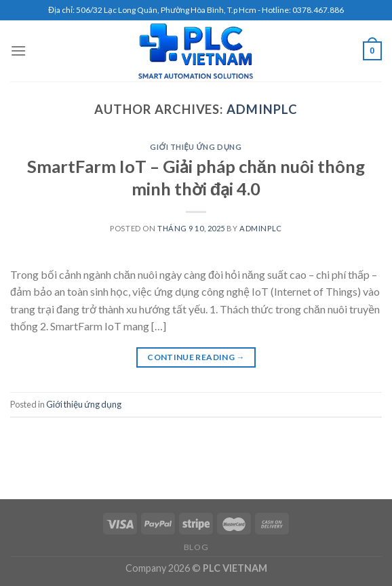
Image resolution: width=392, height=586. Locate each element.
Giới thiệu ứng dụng (196, 147)
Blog (196, 547)
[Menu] (18, 51)
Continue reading (196, 357)
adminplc (262, 109)
